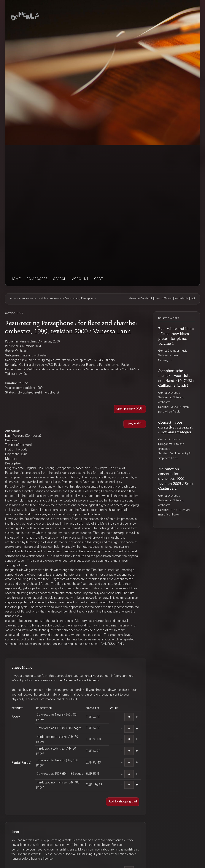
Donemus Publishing (79, 854)
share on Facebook (141, 299)
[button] (130, 409)
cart (99, 279)
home (16, 279)
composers (37, 279)
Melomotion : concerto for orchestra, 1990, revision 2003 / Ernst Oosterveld (176, 478)
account (80, 279)
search (60, 279)
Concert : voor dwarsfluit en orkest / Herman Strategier (175, 427)
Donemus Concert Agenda (81, 681)
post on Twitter (163, 299)
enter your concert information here (109, 676)
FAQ (74, 700)
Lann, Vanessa (15, 436)
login (193, 299)
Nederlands (181, 299)
